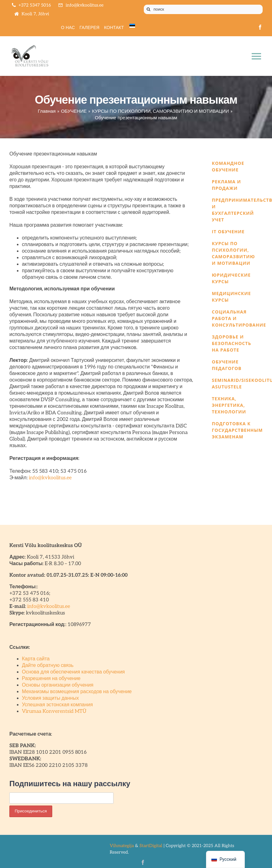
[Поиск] (149, 9)
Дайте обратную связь (48, 666)
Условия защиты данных (50, 698)
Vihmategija (122, 846)
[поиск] (203, 9)
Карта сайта (36, 659)
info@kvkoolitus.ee (50, 478)
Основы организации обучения (58, 685)
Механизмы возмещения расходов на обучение (77, 692)
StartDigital (151, 846)
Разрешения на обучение (51, 679)
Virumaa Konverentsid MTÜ (54, 711)
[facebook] (260, 27)
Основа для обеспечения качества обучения (73, 672)
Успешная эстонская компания (57, 705)
